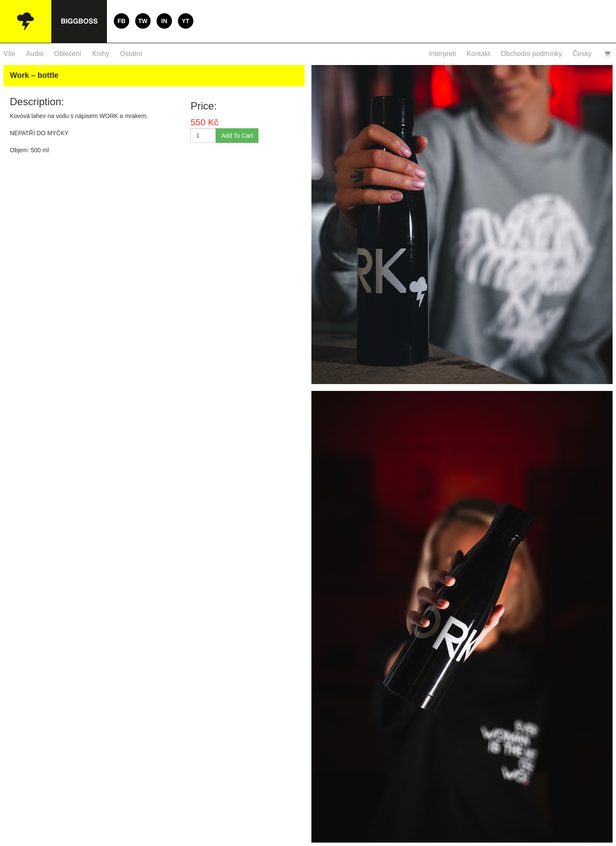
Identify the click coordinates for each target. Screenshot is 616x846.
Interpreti (443, 54)
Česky (582, 54)
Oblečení (68, 54)
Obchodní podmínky (531, 54)
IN (164, 21)
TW (143, 21)
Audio (35, 54)
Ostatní (131, 54)
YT (186, 21)
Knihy (101, 54)
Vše (9, 54)
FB (122, 21)
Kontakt (478, 54)
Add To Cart (237, 136)
